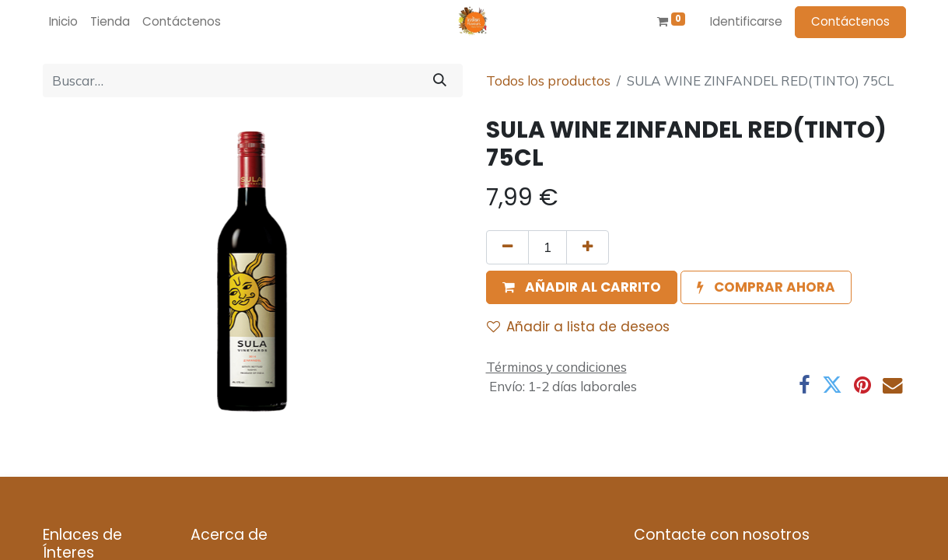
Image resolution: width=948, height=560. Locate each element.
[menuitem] (63, 22)
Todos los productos (548, 80)
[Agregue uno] (588, 247)
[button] (582, 288)
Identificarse (746, 21)
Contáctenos (850, 21)
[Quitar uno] (507, 247)
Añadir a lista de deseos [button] (578, 327)
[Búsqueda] (440, 81)
